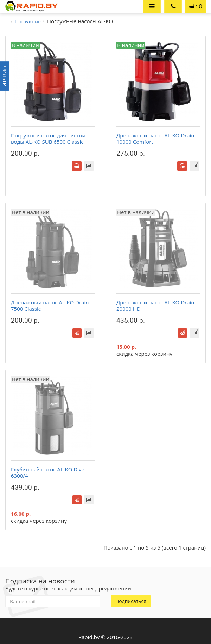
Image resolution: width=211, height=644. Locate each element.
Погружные (28, 21)
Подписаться (131, 601)
